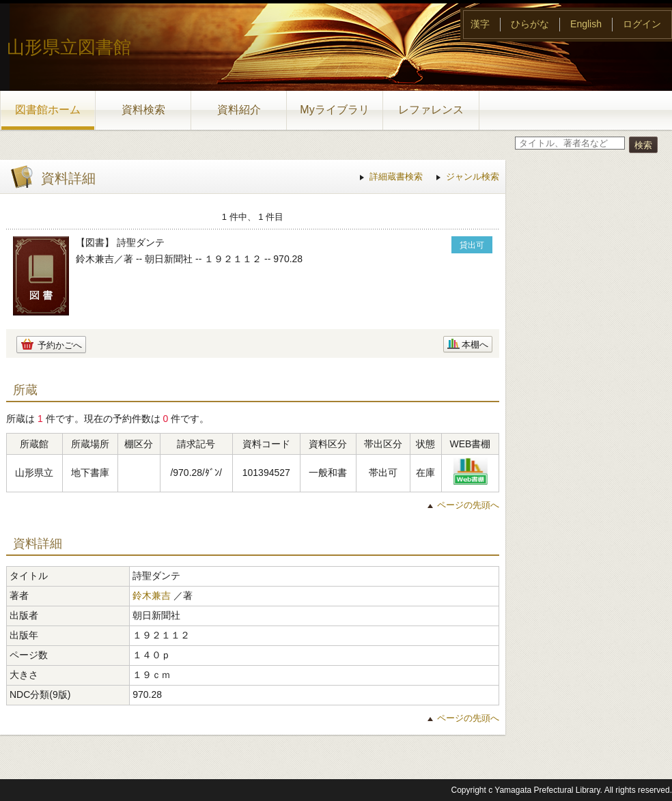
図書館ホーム (48, 110)
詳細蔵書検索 (396, 177)
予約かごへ (60, 345)
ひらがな (530, 24)
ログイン (642, 24)
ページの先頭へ (468, 505)
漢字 (480, 24)
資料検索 (143, 110)
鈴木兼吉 (152, 595)
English (586, 24)
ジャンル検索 (473, 177)
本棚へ (475, 345)
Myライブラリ (334, 110)
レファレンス (431, 110)
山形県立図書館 (69, 47)
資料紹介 (239, 110)
